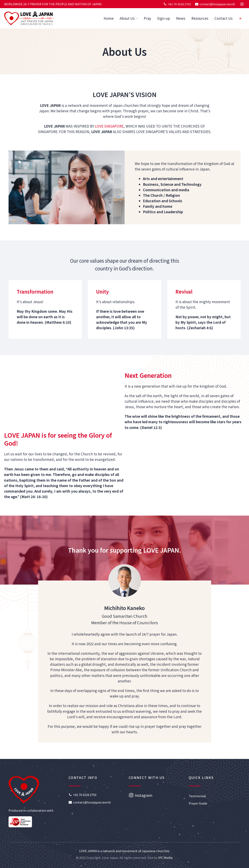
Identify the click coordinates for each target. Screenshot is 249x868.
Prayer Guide (198, 803)
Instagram (144, 795)
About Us (129, 18)
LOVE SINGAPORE (109, 126)
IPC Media (165, 858)
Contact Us (223, 18)
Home (109, 18)
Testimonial (197, 796)
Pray (147, 18)
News (181, 18)
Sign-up (164, 18)
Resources (200, 18)
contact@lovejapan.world (217, 4)
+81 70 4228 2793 (179, 4)
